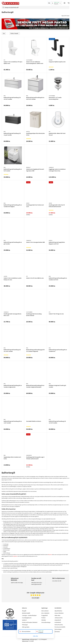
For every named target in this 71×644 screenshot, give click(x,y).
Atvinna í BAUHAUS (59, 613)
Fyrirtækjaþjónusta (27, 618)
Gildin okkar (57, 615)
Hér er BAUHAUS (45, 613)
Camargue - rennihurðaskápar (29, 615)
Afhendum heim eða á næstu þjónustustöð (37, 583)
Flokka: (15, 33)
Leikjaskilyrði (58, 620)
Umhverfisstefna (59, 625)
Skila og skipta (26, 627)
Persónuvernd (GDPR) (60, 627)
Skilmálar (44, 620)
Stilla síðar (35, 636)
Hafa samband (45, 611)
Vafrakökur (57, 632)
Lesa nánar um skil (57, 581)
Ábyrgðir (24, 611)
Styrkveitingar (58, 629)
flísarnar (50, 555)
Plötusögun (25, 625)
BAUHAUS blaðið (26, 613)
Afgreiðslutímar (58, 611)
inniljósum (15, 556)
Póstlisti (43, 618)
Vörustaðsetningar (46, 622)
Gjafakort (24, 620)
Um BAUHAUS (58, 622)
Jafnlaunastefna (59, 618)
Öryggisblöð (44, 615)
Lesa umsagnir (35, 598)
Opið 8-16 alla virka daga (17, 583)
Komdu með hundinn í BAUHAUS (30, 622)
